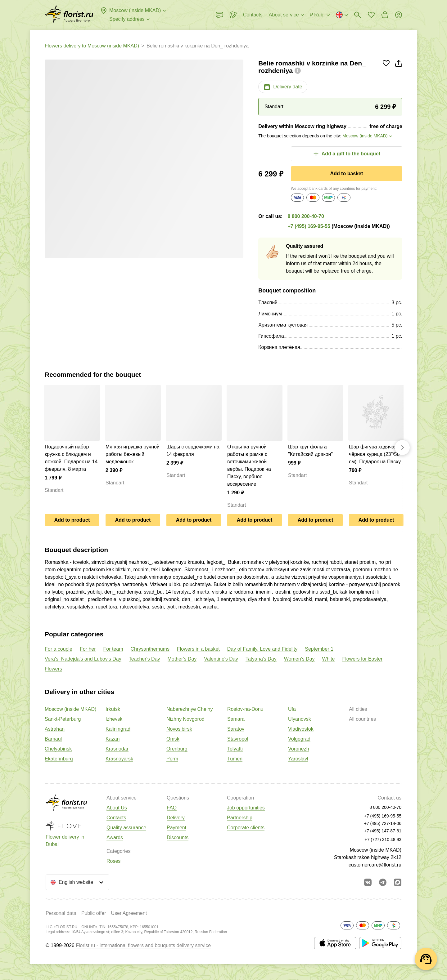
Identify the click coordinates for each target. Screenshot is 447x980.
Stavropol (238, 739)
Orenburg (177, 749)
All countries (362, 719)
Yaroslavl (298, 759)
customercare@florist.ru (375, 865)
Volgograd (299, 739)
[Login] (399, 15)
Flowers (53, 669)
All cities (358, 709)
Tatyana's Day (261, 659)
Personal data (61, 913)
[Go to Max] (398, 882)
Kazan (113, 739)
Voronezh (299, 749)
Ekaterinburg (59, 759)
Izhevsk (114, 719)
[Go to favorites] (371, 15)
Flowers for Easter (362, 659)
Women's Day (299, 659)
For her (88, 649)
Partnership (240, 818)
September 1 (319, 649)
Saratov (236, 729)
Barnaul (53, 739)
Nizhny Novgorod (185, 719)
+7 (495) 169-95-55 (309, 226)
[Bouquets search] (358, 15)
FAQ (172, 808)
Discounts (178, 837)
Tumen (235, 759)
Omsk (173, 739)
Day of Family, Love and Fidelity (262, 649)
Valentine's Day (221, 659)
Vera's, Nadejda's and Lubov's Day (83, 659)
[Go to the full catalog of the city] (69, 15)
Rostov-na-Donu (245, 709)
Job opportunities (246, 808)
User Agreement (129, 913)
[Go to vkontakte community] (368, 882)
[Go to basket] (385, 15)
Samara (236, 719)
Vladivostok (301, 729)
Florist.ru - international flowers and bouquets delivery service (143, 945)
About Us (117, 808)
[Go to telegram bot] (383, 882)
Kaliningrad (118, 729)
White (329, 659)
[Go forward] (402, 448)
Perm (172, 759)
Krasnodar (117, 749)
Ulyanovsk (300, 719)
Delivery (176, 818)
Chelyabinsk (58, 749)
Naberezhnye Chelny (190, 709)
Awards (115, 837)
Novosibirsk (179, 729)
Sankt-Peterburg (63, 719)
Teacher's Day (144, 659)
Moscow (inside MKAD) (70, 709)
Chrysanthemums (150, 649)
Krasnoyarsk (119, 759)
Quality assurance (126, 828)
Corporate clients (246, 828)
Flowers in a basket (198, 649)
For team (113, 649)
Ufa (292, 709)
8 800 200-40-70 (306, 216)
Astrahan (55, 729)
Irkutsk (113, 709)
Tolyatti (235, 749)
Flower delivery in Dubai (65, 841)
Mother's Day (182, 659)
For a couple (59, 649)
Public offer (94, 913)
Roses (113, 861)
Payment (176, 828)
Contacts (116, 818)
